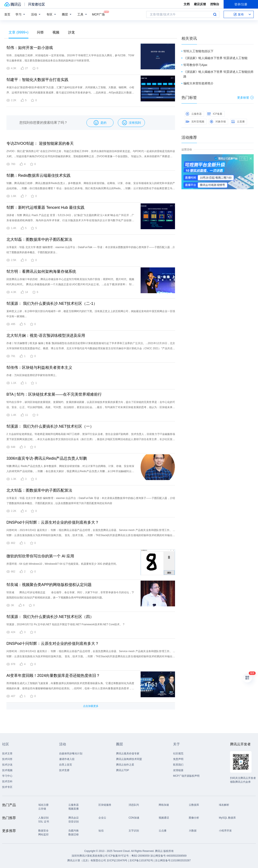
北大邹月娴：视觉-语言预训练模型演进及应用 (46, 336)
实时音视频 (195, 122)
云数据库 (194, 805)
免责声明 (178, 759)
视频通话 (164, 818)
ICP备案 (215, 114)
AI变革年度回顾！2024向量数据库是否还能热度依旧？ (53, 676)
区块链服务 (105, 805)
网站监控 (43, 834)
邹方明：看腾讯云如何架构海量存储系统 (41, 272)
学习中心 (7, 776)
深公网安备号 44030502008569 (168, 856)
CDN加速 (134, 818)
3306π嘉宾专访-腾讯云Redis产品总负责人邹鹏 (47, 458)
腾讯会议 (74, 818)
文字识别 (134, 831)
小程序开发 (225, 831)
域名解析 (224, 805)
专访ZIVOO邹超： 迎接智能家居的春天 (40, 143)
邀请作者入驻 (67, 759)
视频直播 (74, 809)
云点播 (163, 831)
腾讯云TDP (123, 770)
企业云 (102, 818)
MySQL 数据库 (227, 818)
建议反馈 (200, 4)
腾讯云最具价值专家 (128, 754)
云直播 (238, 122)
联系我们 (178, 765)
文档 (187, 4)
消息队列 (134, 805)
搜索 (215, 14)
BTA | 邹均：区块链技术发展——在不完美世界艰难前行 (54, 394)
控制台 (215, 4)
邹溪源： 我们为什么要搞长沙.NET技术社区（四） (50, 617)
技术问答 (7, 759)
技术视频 (7, 770)
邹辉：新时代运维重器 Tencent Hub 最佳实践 (45, 207)
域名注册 (43, 805)
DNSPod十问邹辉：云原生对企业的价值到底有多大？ (53, 522)
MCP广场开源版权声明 (186, 776)
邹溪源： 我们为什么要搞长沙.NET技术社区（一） (50, 426)
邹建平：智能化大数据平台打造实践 (37, 80)
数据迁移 (74, 834)
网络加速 (164, 805)
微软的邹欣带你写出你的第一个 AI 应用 (40, 556)
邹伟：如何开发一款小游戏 (30, 48)
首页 (7, 14)
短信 (101, 831)
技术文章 (7, 754)
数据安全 (43, 831)
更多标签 (245, 98)
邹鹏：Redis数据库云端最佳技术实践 (38, 175)
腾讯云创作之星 (125, 765)
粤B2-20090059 (141, 856)
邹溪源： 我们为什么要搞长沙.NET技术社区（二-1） (52, 304)
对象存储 (218, 122)
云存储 (42, 809)
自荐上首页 (66, 765)
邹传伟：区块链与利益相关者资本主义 (39, 368)
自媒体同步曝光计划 (71, 754)
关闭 (251, 159)
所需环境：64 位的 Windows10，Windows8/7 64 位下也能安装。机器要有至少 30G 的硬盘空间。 (62, 564)
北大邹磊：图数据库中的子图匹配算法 (39, 240)
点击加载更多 (91, 706)
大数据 (193, 831)
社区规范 (178, 754)
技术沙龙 (7, 765)
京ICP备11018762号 (141, 860)
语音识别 (74, 822)
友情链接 (178, 770)
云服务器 (194, 114)
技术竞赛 (64, 770)
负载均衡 (74, 831)
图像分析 (194, 818)
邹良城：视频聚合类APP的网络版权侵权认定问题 (49, 585)
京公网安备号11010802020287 (173, 860)
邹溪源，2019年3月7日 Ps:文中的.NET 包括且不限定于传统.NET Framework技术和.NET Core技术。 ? (65, 624)
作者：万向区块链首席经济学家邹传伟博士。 (32, 375)
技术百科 (7, 781)
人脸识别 (43, 818)
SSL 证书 (44, 822)
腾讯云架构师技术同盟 (129, 759)
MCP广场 (98, 14)
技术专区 (7, 787)
